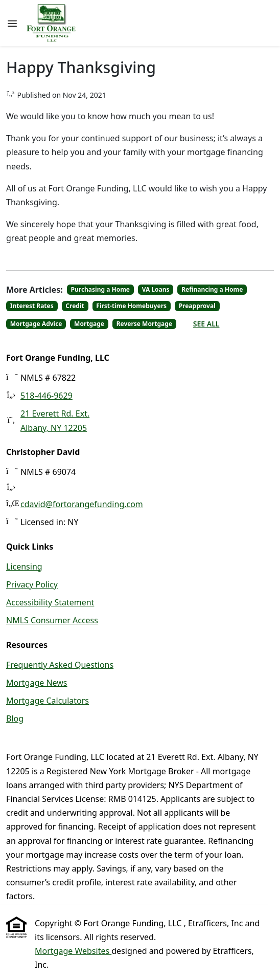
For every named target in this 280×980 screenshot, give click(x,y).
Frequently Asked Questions (60, 665)
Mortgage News (37, 683)
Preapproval (197, 306)
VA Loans (156, 289)
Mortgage (89, 324)
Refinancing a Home (212, 289)
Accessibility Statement (50, 602)
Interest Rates (32, 306)
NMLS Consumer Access (52, 620)
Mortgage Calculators (48, 701)
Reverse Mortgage (144, 324)
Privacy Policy (32, 584)
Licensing (24, 567)
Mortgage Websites (73, 951)
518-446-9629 (46, 396)
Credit (75, 306)
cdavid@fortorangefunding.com (82, 504)
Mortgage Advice (36, 324)
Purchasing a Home (101, 289)
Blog (15, 718)
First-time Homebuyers (131, 306)
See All (206, 324)
